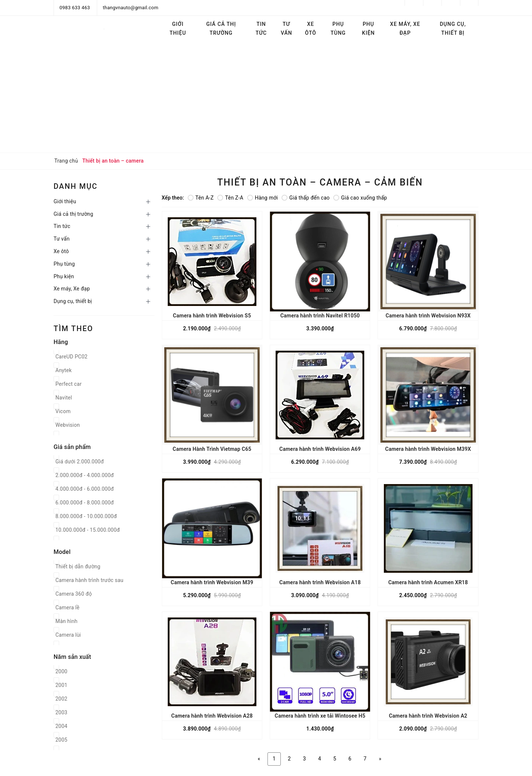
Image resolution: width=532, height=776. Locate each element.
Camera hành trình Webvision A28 (212, 716)
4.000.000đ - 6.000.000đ (85, 489)
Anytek (64, 370)
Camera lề (67, 607)
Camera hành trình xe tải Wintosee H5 (320, 716)
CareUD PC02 (71, 357)
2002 (61, 699)
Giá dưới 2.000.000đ (80, 462)
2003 (61, 712)
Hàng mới (262, 198)
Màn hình (66, 621)
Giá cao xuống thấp (360, 198)
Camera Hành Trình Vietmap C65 (212, 449)
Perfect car (69, 384)
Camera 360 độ (74, 594)
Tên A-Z (201, 198)
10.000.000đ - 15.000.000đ (88, 530)
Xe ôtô (311, 28)
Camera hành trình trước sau (89, 580)
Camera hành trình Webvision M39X (428, 449)
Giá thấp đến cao (306, 198)
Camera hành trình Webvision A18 (320, 582)
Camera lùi (68, 635)
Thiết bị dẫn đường (78, 566)
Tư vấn (287, 28)
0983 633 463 (75, 8)
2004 (61, 726)
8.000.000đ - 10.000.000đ (86, 516)
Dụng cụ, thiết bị (453, 28)
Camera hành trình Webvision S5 (212, 316)
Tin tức (261, 28)
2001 (61, 685)
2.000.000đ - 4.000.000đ (85, 475)
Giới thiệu (178, 28)
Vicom (63, 411)
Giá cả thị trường (221, 28)
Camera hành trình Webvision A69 (320, 449)
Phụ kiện (369, 28)
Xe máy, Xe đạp (405, 28)
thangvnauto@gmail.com (130, 8)
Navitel (64, 398)
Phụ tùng (338, 28)
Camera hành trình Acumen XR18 (428, 582)
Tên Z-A (230, 198)
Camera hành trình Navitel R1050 (320, 316)
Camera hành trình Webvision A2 (428, 716)
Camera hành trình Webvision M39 (212, 582)
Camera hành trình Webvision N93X (428, 316)
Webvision (68, 425)
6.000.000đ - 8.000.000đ (85, 503)
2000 (61, 671)
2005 (61, 740)
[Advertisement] (266, 97)
